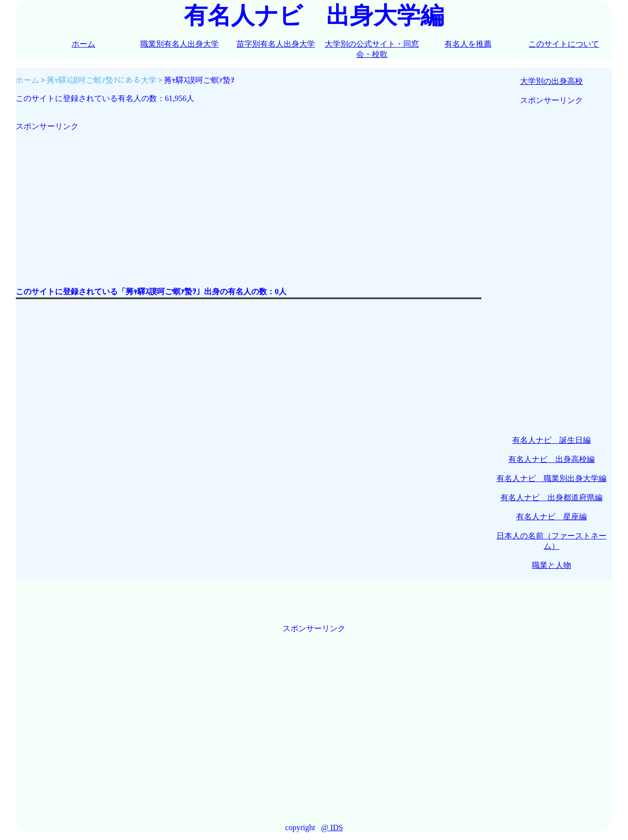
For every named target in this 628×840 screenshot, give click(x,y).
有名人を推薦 (468, 44)
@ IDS (332, 827)
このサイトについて (564, 44)
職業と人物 (551, 565)
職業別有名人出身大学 (180, 44)
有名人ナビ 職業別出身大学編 (551, 478)
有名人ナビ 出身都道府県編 (551, 497)
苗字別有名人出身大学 (276, 44)
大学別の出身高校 (551, 81)
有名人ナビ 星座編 (551, 517)
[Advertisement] (249, 201)
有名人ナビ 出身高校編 (551, 459)
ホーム (83, 44)
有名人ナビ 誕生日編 (551, 440)
